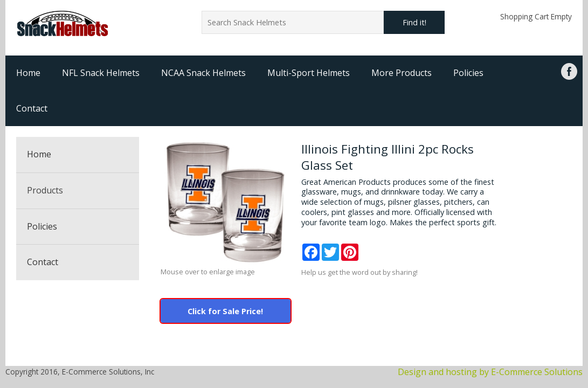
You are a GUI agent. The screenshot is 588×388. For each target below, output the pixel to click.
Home (28, 73)
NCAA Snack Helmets (203, 73)
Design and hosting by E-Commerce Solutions (490, 372)
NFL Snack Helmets (101, 73)
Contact (32, 108)
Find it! (414, 22)
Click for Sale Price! (225, 311)
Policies (468, 73)
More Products (402, 73)
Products (45, 190)
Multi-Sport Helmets (309, 73)
